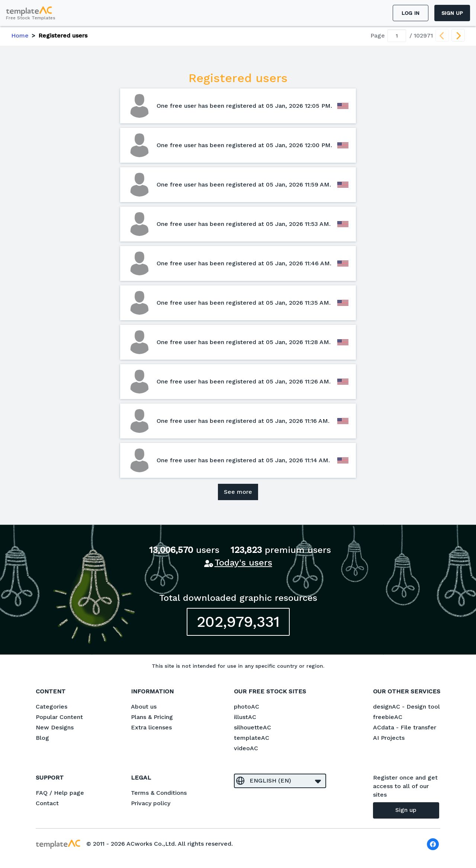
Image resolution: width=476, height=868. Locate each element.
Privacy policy (151, 803)
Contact (47, 803)
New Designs (55, 727)
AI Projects (389, 738)
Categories (52, 707)
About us (144, 707)
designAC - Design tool (406, 707)
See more (238, 492)
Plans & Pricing (152, 717)
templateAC (252, 738)
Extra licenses (151, 727)
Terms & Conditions (159, 793)
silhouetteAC (253, 727)
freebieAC (388, 717)
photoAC (247, 707)
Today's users (243, 563)
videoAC (246, 748)
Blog (42, 738)
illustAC (245, 717)
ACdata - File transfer (405, 727)
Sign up (452, 13)
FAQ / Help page (60, 793)
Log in (411, 13)
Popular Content (59, 717)
